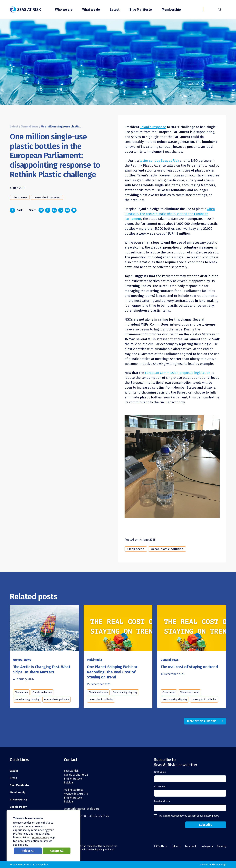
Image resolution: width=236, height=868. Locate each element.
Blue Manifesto (141, 10)
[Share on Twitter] (41, 210)
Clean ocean (20, 197)
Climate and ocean (42, 692)
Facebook (191, 846)
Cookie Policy (18, 807)
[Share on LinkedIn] (54, 210)
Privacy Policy (18, 800)
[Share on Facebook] (48, 210)
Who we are (64, 10)
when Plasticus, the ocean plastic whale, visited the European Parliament (170, 214)
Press (13, 778)
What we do (91, 10)
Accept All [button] (57, 851)
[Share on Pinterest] (67, 210)
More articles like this (202, 721)
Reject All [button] (28, 851)
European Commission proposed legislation (178, 373)
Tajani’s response (153, 127)
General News (30, 127)
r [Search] (220, 9)
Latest (115, 10)
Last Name (160, 787)
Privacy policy (40, 865)
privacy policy (211, 816)
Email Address (162, 801)
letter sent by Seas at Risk (159, 161)
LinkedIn (176, 846)
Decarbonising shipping (27, 699)
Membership (171, 10)
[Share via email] (74, 210)
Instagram (207, 846)
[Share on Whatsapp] (61, 210)
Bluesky (221, 846)
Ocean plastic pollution (47, 197)
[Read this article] (44, 629)
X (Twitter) (160, 846)
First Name (160, 772)
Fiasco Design (219, 865)
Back (16, 210)
